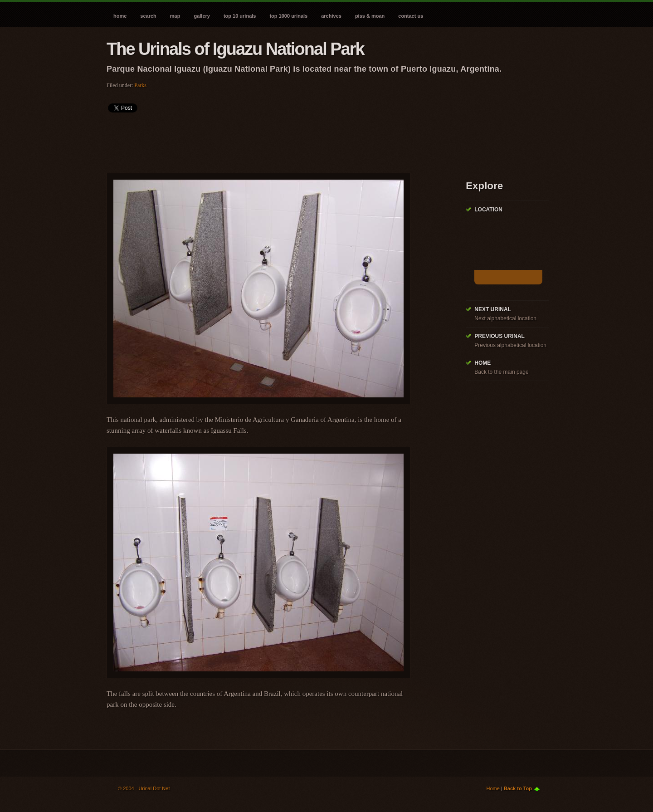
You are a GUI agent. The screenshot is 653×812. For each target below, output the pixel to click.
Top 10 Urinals (240, 16)
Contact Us (411, 16)
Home (120, 16)
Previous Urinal (499, 336)
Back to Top (518, 788)
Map (175, 16)
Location (488, 210)
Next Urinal (493, 309)
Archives (331, 16)
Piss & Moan (370, 16)
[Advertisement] (272, 140)
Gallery (202, 16)
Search (148, 16)
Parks (140, 85)
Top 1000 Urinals (288, 16)
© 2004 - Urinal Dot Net (144, 788)
